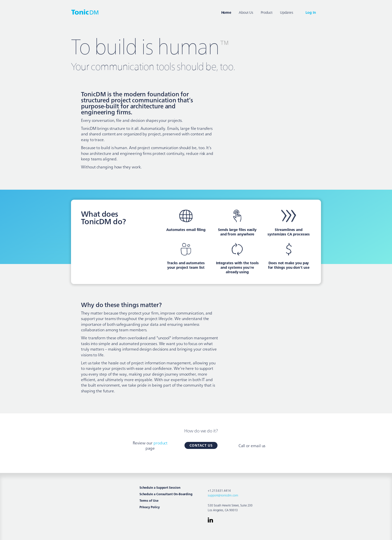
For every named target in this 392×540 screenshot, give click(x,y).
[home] (85, 12)
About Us (246, 12)
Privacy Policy (150, 507)
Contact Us (201, 445)
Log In (311, 12)
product (160, 443)
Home (226, 12)
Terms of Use (149, 500)
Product (267, 12)
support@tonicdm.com (223, 495)
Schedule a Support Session (160, 487)
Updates (286, 12)
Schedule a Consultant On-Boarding (166, 494)
